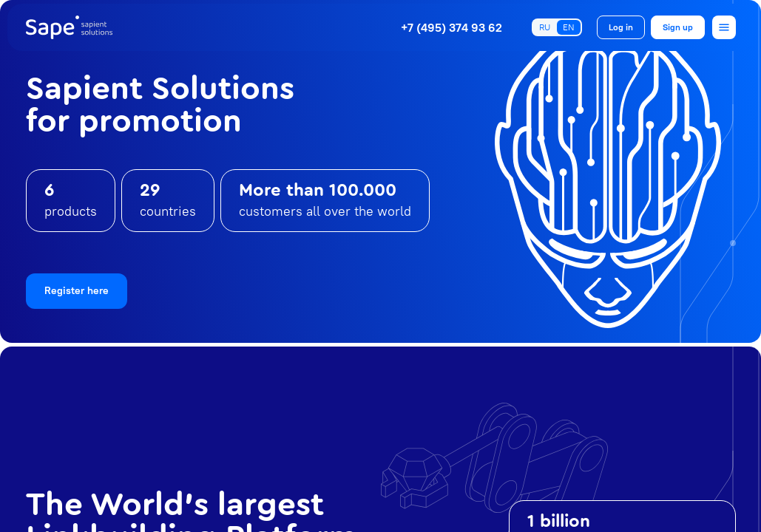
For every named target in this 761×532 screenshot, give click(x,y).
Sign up (678, 27)
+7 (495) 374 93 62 (451, 27)
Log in (621, 27)
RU (545, 27)
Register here (77, 290)
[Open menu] (724, 27)
